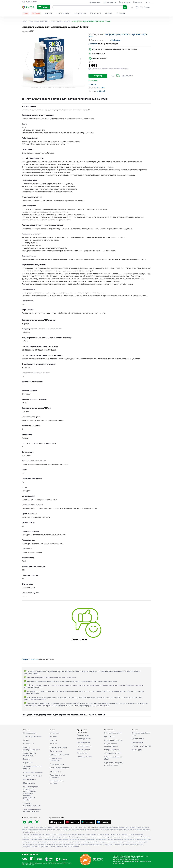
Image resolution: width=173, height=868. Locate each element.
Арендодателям (95, 2)
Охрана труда (137, 750)
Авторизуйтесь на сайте (30, 659)
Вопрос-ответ (82, 753)
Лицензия (27, 759)
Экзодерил (93, 44)
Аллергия (109, 13)
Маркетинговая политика (33, 772)
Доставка (26, 740)
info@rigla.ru (121, 863)
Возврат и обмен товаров (32, 776)
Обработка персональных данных (31, 805)
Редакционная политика (59, 755)
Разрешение (28, 763)
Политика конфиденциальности (31, 749)
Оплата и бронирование (32, 737)
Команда (53, 740)
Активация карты (84, 739)
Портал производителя (113, 740)
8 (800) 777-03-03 (36, 832)
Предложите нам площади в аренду (111, 745)
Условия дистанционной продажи (32, 768)
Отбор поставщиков (112, 750)
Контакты (54, 744)
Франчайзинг (110, 737)
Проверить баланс (84, 746)
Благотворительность (58, 748)
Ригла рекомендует (64, 13)
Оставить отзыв (56, 751)
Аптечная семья (83, 735)
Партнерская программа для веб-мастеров (114, 764)
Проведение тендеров (113, 733)
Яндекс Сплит (49, 13)
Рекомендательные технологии (57, 776)
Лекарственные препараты (38, 21)
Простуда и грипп (80, 13)
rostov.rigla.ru (91, 827)
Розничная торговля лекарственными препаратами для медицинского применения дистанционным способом (31, 793)
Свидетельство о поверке (60, 768)
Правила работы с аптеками (57, 782)
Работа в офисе (137, 743)
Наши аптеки (138, 2)
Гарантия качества (57, 764)
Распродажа (36, 13)
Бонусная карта (125, 2)
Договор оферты (29, 780)
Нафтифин (116, 40)
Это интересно (28, 744)
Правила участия (84, 742)
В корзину (98, 76)
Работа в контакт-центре (141, 746)
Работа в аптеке (138, 739)
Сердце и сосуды (96, 13)
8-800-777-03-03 (30, 855)
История (53, 737)
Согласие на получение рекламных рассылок (32, 811)
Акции (26, 13)
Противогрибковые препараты (59, 21)
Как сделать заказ (30, 733)
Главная (25, 21)
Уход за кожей (120, 13)
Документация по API (113, 753)
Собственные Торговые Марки (113, 758)
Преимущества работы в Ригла (141, 734)
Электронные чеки (84, 757)
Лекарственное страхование (56, 760)
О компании (55, 733)
